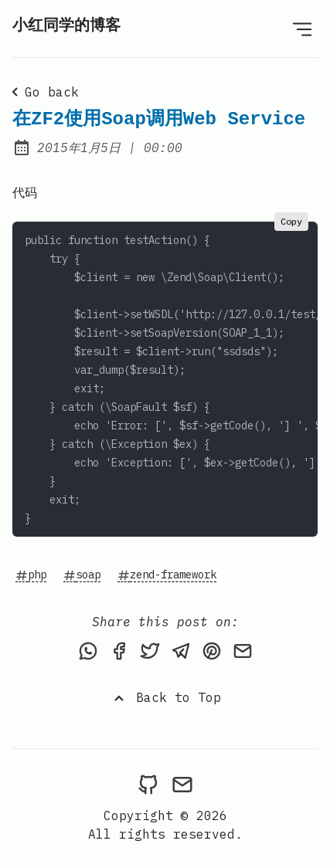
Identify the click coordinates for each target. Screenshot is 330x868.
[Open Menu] (302, 29)
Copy (291, 221)
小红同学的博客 (66, 26)
